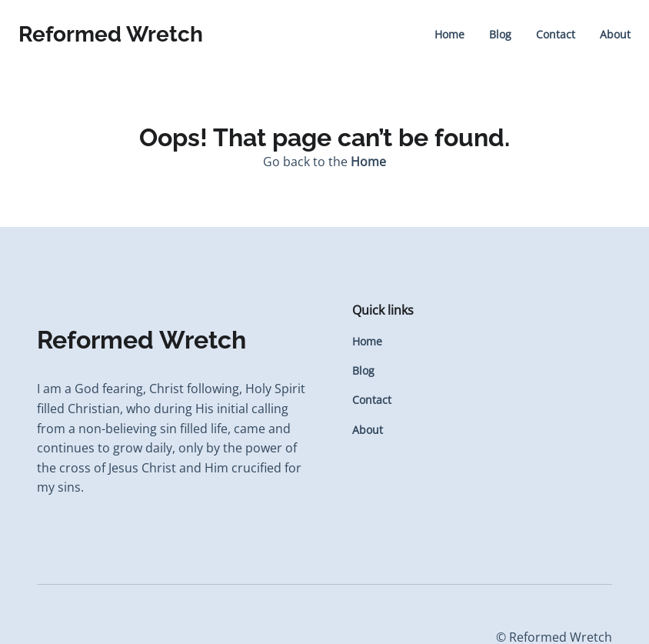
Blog (500, 34)
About (615, 34)
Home (449, 34)
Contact (556, 34)
